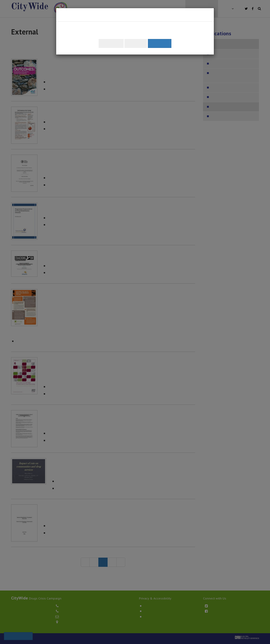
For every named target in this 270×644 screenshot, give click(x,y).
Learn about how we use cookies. (170, 33)
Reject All (136, 43)
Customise (111, 43)
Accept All (160, 43)
